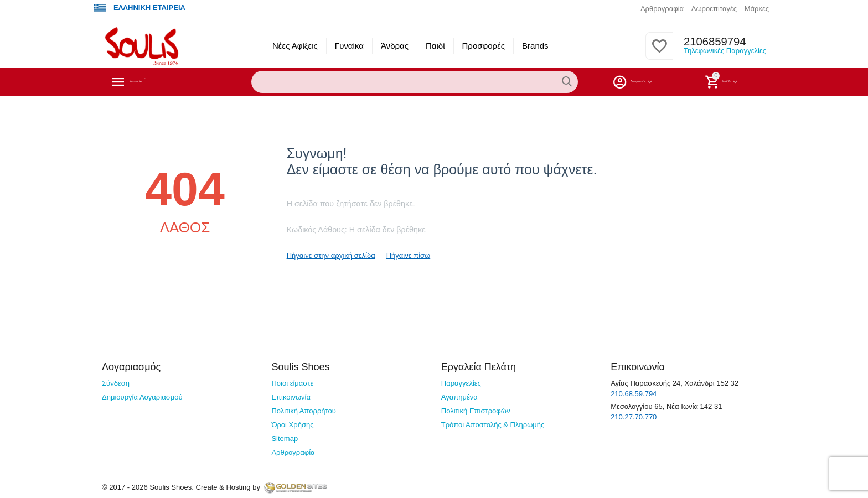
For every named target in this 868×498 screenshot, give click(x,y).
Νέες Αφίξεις (295, 46)
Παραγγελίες (461, 383)
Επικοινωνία (291, 397)
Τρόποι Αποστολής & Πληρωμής (493, 425)
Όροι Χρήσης (292, 425)
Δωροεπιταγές (714, 9)
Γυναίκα (349, 46)
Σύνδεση (116, 383)
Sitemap (285, 439)
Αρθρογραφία (662, 9)
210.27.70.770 (634, 417)
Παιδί (435, 46)
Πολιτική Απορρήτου (304, 411)
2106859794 (711, 41)
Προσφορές (484, 46)
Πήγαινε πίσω (409, 255)
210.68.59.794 (634, 394)
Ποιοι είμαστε (292, 383)
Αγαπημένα (459, 397)
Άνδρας (395, 46)
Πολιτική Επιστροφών (476, 411)
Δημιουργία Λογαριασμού (142, 397)
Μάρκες (757, 9)
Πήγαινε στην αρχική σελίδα (331, 255)
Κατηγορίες (154, 82)
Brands (535, 46)
